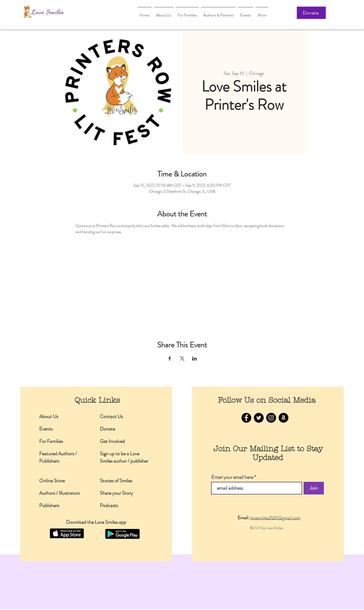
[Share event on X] (182, 358)
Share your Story (116, 493)
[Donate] (311, 13)
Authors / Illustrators (59, 493)
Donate (107, 429)
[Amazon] (283, 418)
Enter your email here (232, 477)
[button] (218, 13)
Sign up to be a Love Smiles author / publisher (124, 457)
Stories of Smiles (116, 481)
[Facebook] (246, 418)
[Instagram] (271, 418)
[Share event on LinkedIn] (195, 358)
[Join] (314, 488)
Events (46, 429)
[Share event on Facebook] (170, 358)
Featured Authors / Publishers (58, 457)
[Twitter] (259, 418)
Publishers (49, 505)
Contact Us (111, 416)
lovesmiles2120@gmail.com (275, 518)
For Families (51, 441)
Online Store (52, 481)
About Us (49, 416)
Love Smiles (48, 12)
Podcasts (109, 505)
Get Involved (112, 441)
